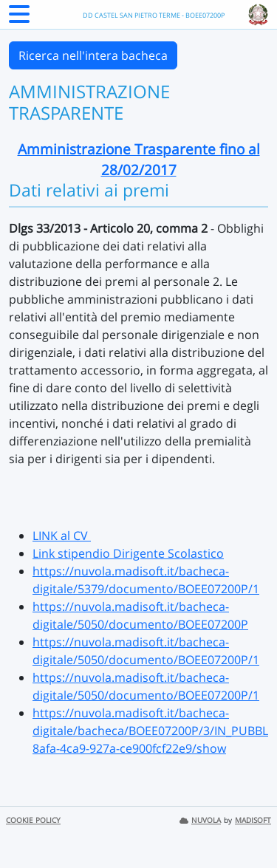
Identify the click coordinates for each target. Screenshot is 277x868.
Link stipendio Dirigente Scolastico (128, 553)
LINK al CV (62, 536)
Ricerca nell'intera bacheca (93, 55)
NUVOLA (200, 820)
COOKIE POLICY (33, 820)
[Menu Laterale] (19, 18)
